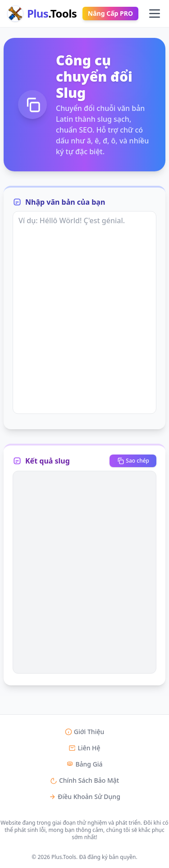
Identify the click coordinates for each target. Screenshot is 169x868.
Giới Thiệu (85, 732)
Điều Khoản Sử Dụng (84, 797)
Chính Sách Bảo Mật (84, 780)
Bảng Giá (84, 764)
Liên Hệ (84, 748)
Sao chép (133, 461)
